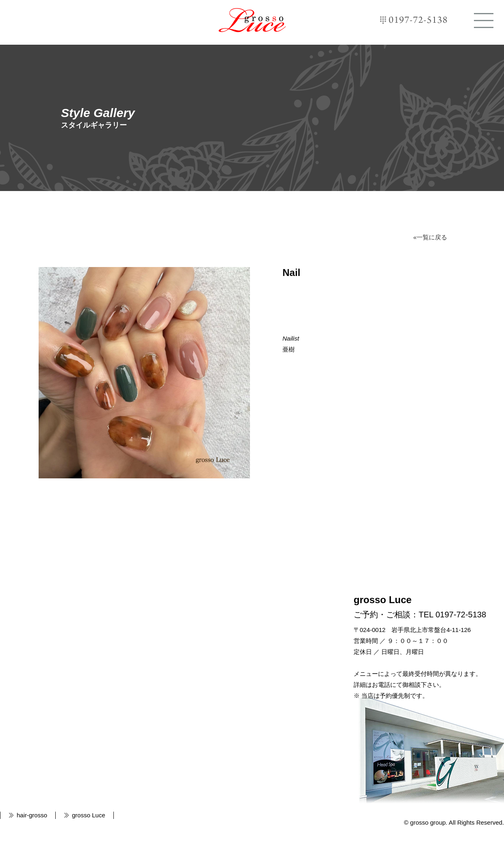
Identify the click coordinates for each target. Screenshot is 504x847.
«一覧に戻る (430, 237)
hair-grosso (32, 815)
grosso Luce (252, 20)
